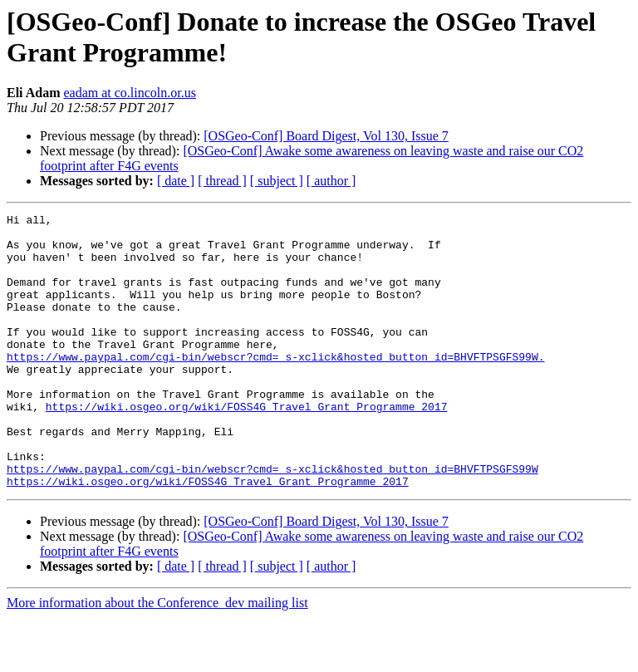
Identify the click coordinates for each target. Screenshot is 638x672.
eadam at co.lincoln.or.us (130, 93)
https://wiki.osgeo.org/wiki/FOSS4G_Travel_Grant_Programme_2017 (247, 446)
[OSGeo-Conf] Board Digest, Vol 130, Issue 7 (326, 136)
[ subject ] (277, 181)
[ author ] (331, 181)
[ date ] (176, 181)
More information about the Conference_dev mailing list (157, 657)
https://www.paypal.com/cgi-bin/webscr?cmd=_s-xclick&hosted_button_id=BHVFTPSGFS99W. (275, 386)
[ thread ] (222, 181)
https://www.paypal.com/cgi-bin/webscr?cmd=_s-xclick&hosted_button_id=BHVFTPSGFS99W (272, 521)
